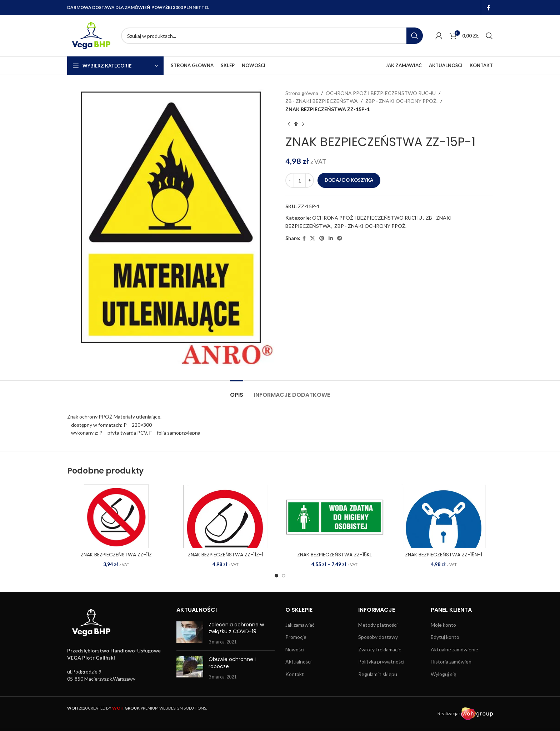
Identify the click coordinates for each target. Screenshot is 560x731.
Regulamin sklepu (378, 674)
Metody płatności (378, 625)
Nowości (295, 649)
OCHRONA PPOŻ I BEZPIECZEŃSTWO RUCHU (381, 93)
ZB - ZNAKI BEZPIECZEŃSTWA (322, 101)
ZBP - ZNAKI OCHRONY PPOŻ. (401, 101)
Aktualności (298, 662)
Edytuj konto (445, 637)
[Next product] (303, 124)
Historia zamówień (451, 662)
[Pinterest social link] (322, 238)
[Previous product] (289, 124)
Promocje (296, 637)
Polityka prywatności (381, 662)
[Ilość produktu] (300, 180)
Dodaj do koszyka (349, 180)
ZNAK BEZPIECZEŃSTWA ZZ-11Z (116, 555)
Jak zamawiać (300, 625)
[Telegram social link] (340, 238)
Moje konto (443, 625)
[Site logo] (91, 35)
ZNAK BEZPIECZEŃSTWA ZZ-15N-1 (444, 555)
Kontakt (295, 674)
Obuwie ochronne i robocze (232, 663)
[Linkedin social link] (331, 238)
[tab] (237, 391)
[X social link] (312, 238)
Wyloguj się (443, 674)
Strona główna (302, 93)
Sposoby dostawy (378, 637)
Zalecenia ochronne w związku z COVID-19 (236, 628)
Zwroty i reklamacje (380, 649)
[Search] (272, 36)
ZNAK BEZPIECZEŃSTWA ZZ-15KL (334, 555)
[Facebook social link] (489, 7)
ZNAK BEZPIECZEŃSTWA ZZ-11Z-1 (226, 555)
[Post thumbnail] (190, 633)
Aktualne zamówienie (454, 649)
